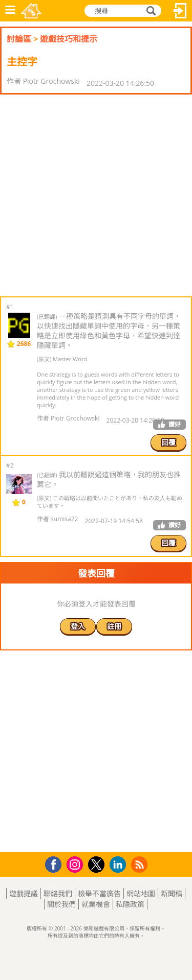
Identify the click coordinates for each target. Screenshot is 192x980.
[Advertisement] (96, 195)
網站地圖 (141, 893)
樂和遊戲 (31, 11)
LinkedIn (120, 865)
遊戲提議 (24, 893)
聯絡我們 (58, 893)
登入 (180, 11)
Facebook (56, 863)
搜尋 (150, 11)
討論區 (19, 39)
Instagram (76, 864)
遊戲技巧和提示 (69, 39)
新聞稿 (172, 893)
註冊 (114, 626)
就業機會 (96, 904)
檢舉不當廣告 (99, 893)
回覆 (168, 442)
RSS (141, 864)
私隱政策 (130, 904)
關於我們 (61, 904)
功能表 (10, 11)
